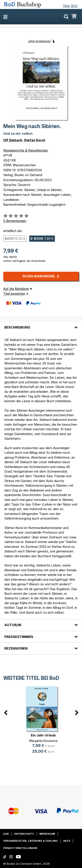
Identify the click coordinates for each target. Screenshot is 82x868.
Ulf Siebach (13, 140)
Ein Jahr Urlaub (43, 735)
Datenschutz (24, 834)
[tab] (41, 325)
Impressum (47, 834)
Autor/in (13, 625)
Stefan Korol (35, 140)
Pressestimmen (19, 637)
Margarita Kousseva (43, 741)
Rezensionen (16, 648)
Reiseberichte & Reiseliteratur (26, 150)
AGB (6, 834)
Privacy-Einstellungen (20, 848)
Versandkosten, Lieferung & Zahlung (31, 841)
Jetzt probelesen (39, 41)
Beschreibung (17, 327)
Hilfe (67, 841)
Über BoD (70, 6)
